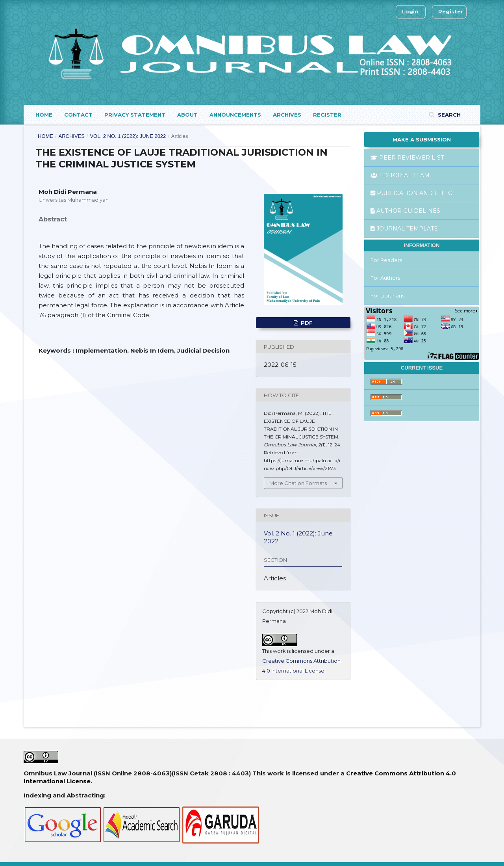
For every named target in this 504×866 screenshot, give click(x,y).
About (187, 115)
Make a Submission (422, 139)
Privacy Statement (135, 115)
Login (410, 11)
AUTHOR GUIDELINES (405, 211)
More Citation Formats (298, 483)
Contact (78, 115)
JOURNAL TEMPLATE (404, 229)
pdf (306, 323)
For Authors (385, 278)
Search (448, 115)
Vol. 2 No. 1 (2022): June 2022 (128, 136)
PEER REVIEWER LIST (407, 158)
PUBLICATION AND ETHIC (411, 193)
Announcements (235, 115)
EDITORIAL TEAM (400, 175)
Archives (287, 115)
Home (44, 115)
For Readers (386, 260)
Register (327, 115)
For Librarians (387, 295)
